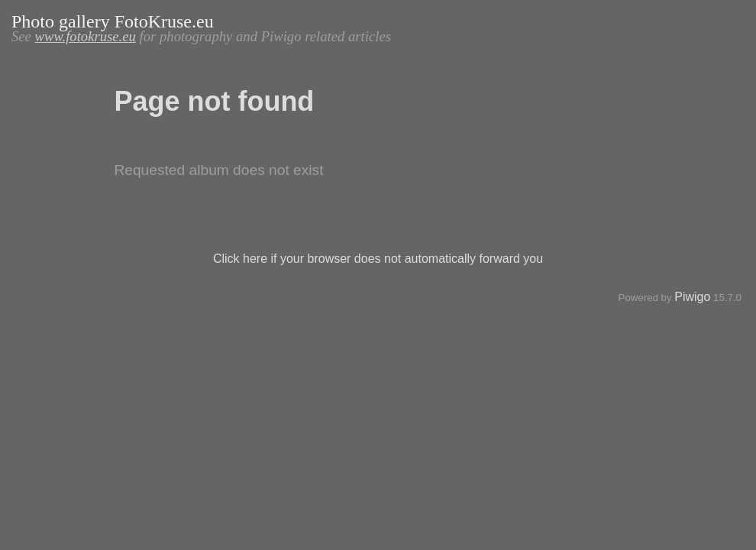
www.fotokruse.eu (86, 36)
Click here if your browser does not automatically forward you (378, 259)
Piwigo (692, 297)
